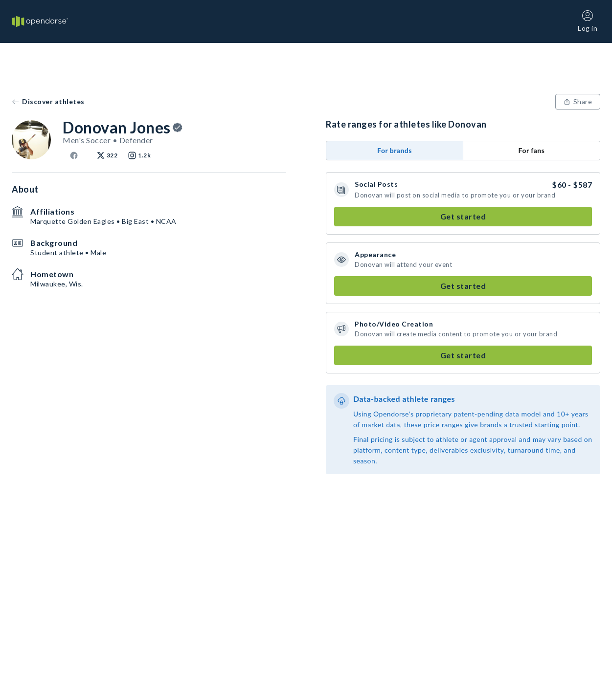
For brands (395, 150)
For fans (532, 150)
